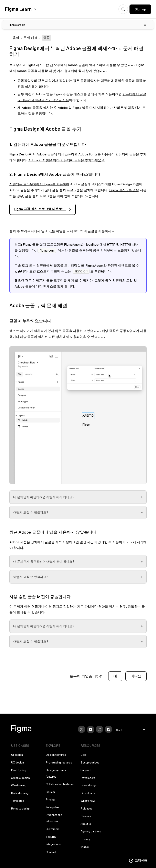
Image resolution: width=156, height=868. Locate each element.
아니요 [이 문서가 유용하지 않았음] (136, 676)
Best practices (90, 762)
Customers (53, 829)
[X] (82, 729)
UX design (17, 762)
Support (86, 770)
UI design (17, 755)
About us (86, 824)
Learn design (89, 785)
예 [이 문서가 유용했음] (115, 676)
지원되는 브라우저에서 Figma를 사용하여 (39, 184)
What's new (88, 801)
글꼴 (46, 38)
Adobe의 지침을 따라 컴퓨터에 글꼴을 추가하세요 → (66, 160)
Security (51, 837)
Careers (86, 816)
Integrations (53, 844)
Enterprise (52, 807)
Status (85, 847)
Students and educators (54, 818)
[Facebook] (108, 729)
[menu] (130, 730)
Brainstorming (20, 793)
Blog (84, 755)
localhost (93, 244)
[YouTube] (91, 730)
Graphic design (20, 778)
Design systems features (56, 773)
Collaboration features (60, 784)
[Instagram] (100, 729)
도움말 (14, 38)
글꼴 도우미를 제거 (60, 280)
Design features (56, 755)
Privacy (85, 839)
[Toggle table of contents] (78, 25)
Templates (18, 801)
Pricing (50, 799)
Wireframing (19, 785)
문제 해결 (30, 38)
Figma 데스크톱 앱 (123, 190)
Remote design (21, 808)
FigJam (50, 792)
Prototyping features (59, 762)
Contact (51, 852)
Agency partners (91, 831)
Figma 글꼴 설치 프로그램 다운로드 (40, 209)
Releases (86, 808)
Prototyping (19, 770)
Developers (88, 778)
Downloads (88, 793)
